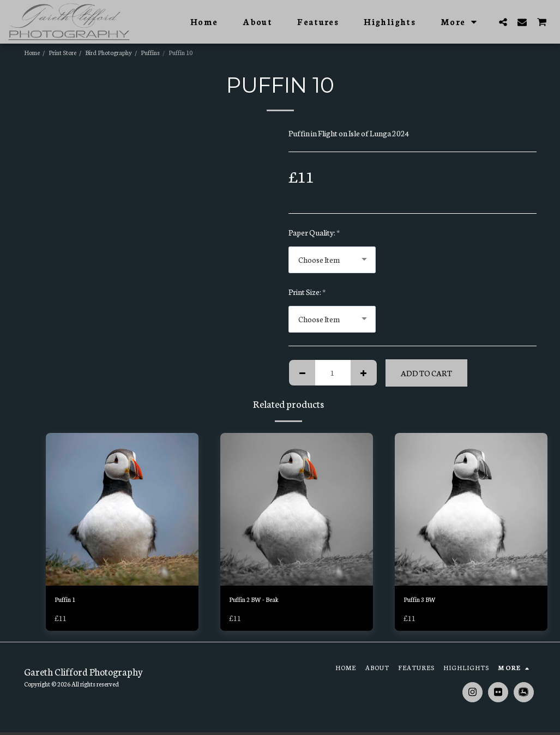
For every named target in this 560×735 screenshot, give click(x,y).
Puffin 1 (68, 601)
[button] (503, 22)
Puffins (150, 52)
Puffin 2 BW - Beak (260, 601)
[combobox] (332, 260)
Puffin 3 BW (424, 601)
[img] (122, 509)
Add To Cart (426, 373)
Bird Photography (109, 52)
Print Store (62, 52)
